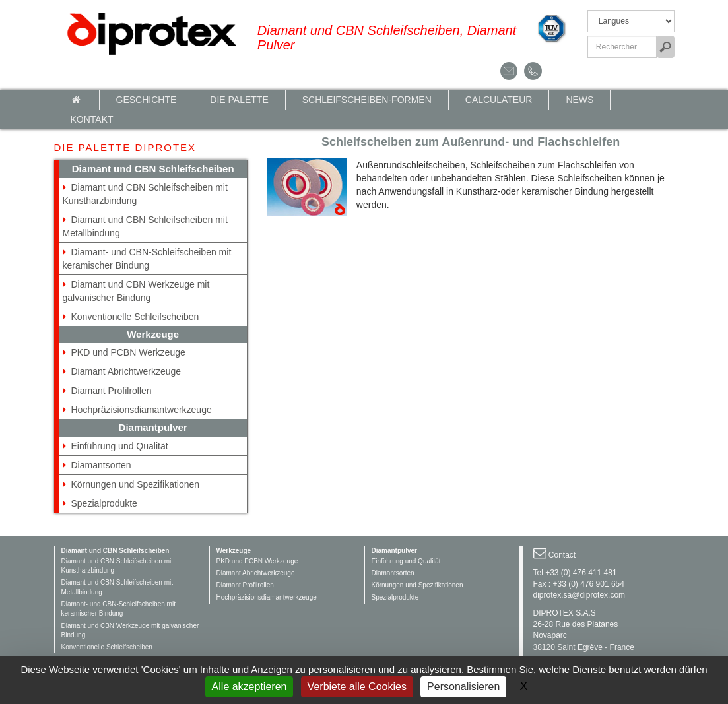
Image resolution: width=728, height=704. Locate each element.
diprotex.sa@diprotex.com (579, 595)
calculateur (499, 100)
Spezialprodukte (104, 503)
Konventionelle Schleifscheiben (135, 317)
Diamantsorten (101, 465)
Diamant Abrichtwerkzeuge (126, 371)
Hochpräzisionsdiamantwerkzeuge (142, 410)
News (579, 100)
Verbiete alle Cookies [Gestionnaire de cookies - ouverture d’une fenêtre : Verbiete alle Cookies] (357, 687)
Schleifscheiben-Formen (367, 100)
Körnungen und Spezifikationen (136, 484)
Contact (562, 555)
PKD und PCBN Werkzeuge (128, 352)
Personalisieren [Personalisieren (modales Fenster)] (463, 687)
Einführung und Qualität (120, 446)
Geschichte (147, 100)
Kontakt (92, 119)
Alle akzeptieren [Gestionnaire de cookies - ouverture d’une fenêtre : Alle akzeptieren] (249, 687)
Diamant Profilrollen (112, 391)
